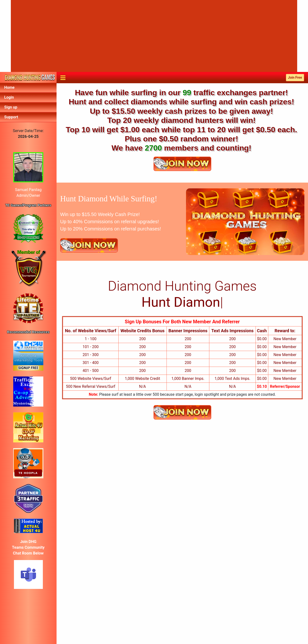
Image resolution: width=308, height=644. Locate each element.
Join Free (295, 77)
